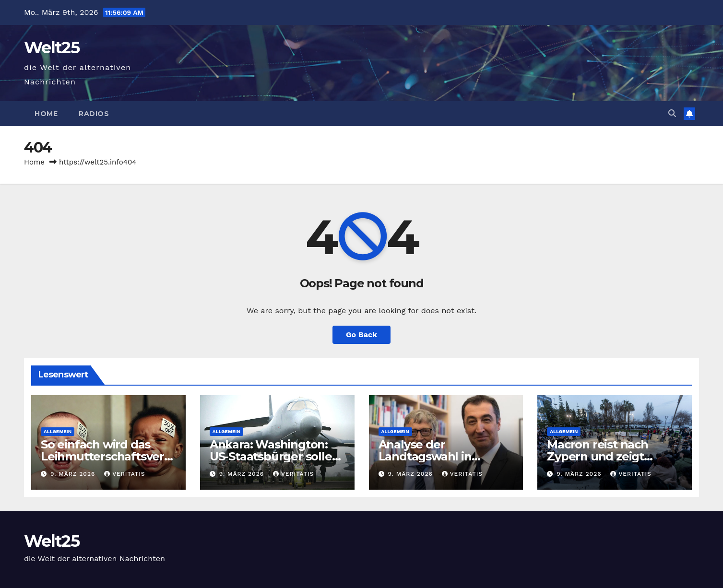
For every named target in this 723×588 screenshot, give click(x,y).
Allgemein (58, 431)
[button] (672, 113)
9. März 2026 (74, 474)
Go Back (361, 335)
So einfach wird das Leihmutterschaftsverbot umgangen (106, 456)
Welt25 (52, 47)
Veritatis (124, 474)
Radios (94, 114)
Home (46, 114)
